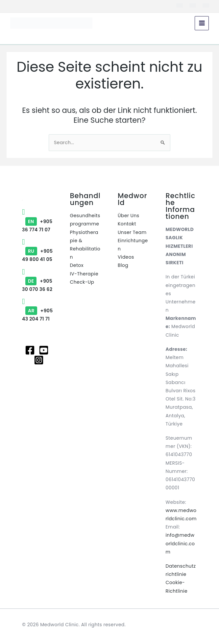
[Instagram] (39, 360)
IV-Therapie (84, 274)
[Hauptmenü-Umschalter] (201, 24)
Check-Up (82, 282)
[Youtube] (44, 350)
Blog (123, 265)
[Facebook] (30, 350)
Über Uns (128, 216)
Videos (126, 257)
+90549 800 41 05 (37, 251)
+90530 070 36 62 (37, 281)
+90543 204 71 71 (37, 311)
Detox (77, 265)
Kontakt (127, 224)
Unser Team (132, 232)
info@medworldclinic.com (180, 543)
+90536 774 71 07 (37, 221)
